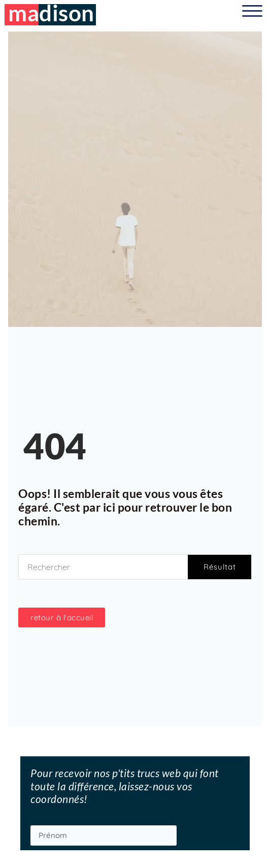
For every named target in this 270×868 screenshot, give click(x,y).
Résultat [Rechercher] (220, 567)
